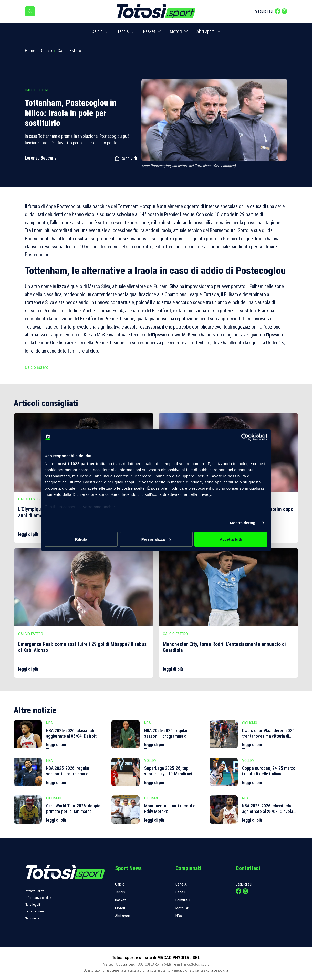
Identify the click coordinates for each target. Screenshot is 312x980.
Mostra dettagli (244, 523)
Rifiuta (81, 539)
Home (30, 51)
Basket (149, 31)
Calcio (97, 31)
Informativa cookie (38, 898)
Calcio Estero (69, 51)
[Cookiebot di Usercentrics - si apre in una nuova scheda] (245, 437)
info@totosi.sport (196, 964)
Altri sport (206, 31)
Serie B (181, 892)
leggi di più (28, 534)
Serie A (181, 884)
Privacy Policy (34, 891)
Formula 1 (183, 900)
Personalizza (156, 539)
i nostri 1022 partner (75, 464)
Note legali (32, 905)
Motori (176, 31)
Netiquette (32, 918)
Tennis (123, 31)
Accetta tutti (231, 539)
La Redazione (34, 911)
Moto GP (182, 908)
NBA (179, 916)
